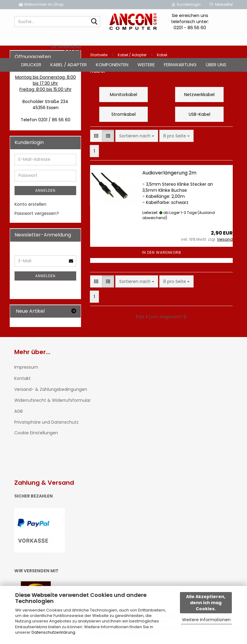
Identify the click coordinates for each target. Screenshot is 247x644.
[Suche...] (94, 22)
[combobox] (137, 136)
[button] (96, 136)
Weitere (146, 65)
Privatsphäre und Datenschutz (46, 422)
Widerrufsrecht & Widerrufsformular (52, 400)
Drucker (31, 65)
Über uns (216, 65)
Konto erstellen (30, 204)
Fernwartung (180, 65)
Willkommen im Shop (41, 4)
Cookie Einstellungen (36, 433)
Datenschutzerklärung (53, 632)
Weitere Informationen (206, 620)
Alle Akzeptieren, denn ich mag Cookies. (206, 603)
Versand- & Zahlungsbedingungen (51, 389)
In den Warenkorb (162, 252)
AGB (19, 411)
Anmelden (45, 190)
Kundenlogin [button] (186, 4)
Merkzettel (221, 4)
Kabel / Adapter (69, 65)
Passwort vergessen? (37, 213)
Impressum (26, 367)
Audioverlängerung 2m (169, 173)
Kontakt (22, 378)
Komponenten (112, 65)
